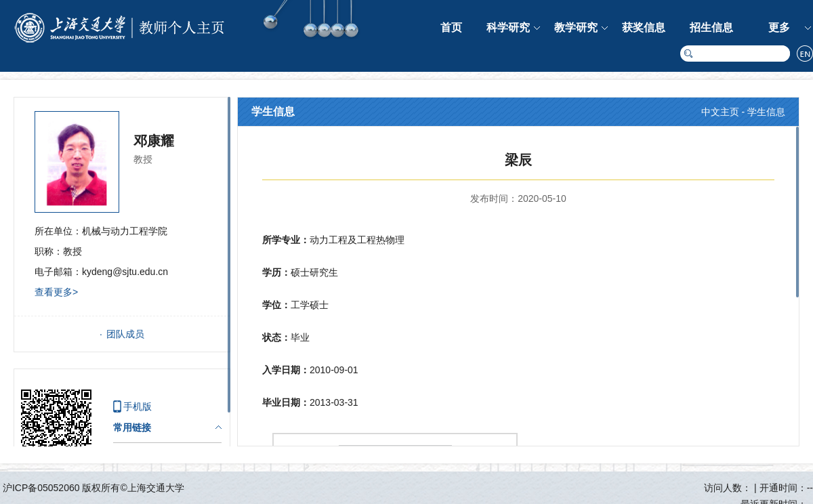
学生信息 (766, 112)
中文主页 (720, 112)
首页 (451, 27)
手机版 (138, 406)
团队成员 (125, 334)
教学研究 (576, 27)
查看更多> (56, 292)
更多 (779, 27)
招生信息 (711, 27)
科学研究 (508, 27)
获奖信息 (644, 27)
